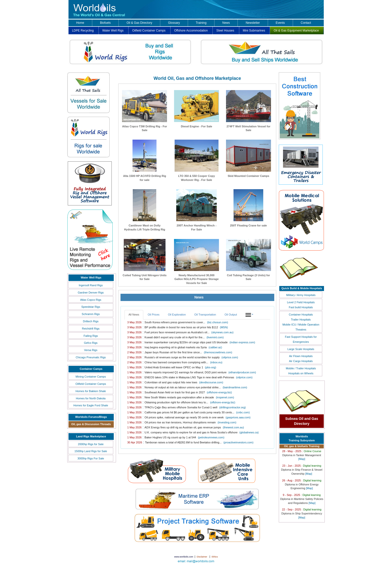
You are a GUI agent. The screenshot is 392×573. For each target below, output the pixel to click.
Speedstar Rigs (91, 307)
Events (280, 23)
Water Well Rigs (113, 31)
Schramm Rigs (91, 314)
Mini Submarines (254, 31)
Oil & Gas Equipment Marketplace (296, 31)
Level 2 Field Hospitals (301, 302)
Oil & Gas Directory (139, 23)
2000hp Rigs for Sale (91, 444)
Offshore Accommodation (191, 31)
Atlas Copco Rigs (91, 300)
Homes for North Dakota (91, 398)
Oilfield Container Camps (149, 31)
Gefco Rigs (91, 343)
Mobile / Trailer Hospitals (301, 368)
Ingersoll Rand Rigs (91, 285)
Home (80, 23)
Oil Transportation (205, 315)
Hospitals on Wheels (301, 373)
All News (134, 315)
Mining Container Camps (91, 377)
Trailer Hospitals (301, 320)
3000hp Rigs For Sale (91, 458)
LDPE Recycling (83, 31)
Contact (306, 23)
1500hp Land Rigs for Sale (91, 451)
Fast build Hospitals (301, 307)
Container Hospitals (301, 315)
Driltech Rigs (91, 321)
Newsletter (253, 23)
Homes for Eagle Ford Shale (91, 405)
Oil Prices (154, 315)
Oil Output (231, 315)
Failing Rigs (91, 336)
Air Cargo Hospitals (301, 361)
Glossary (174, 23)
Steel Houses (225, 31)
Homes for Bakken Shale (91, 391)
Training (201, 23)
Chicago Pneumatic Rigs (91, 357)
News (226, 23)
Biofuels (105, 23)
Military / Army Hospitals (301, 295)
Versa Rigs (91, 350)
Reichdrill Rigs (91, 329)
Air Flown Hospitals (301, 356)
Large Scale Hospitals (301, 349)
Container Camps (91, 369)
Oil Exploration (177, 315)
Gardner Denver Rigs (91, 293)
